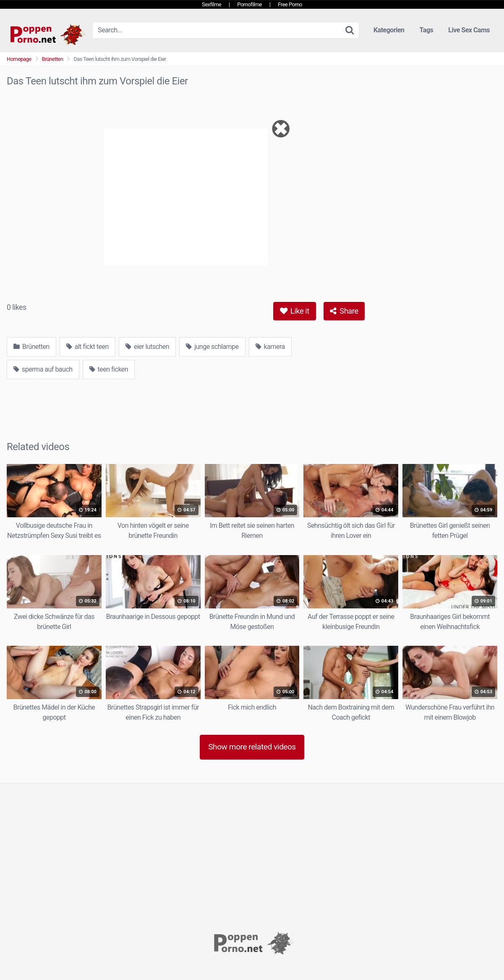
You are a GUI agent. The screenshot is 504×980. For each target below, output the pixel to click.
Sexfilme (212, 4)
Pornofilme (249, 4)
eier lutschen (147, 347)
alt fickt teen (87, 347)
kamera (270, 347)
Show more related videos (252, 747)
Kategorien (389, 30)
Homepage (19, 59)
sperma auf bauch (43, 369)
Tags (427, 30)
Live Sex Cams (469, 30)
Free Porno (290, 4)
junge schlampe (212, 347)
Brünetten (53, 59)
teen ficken (109, 369)
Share (344, 311)
